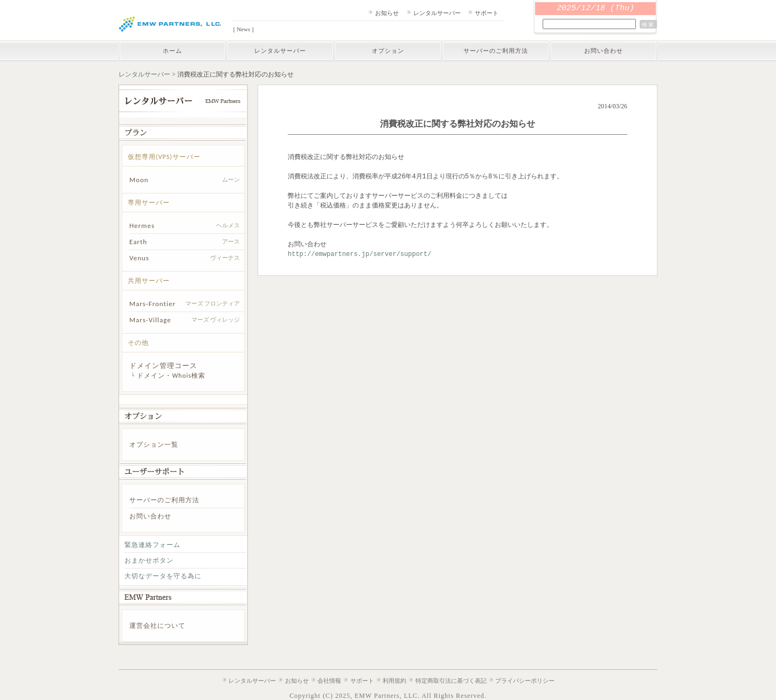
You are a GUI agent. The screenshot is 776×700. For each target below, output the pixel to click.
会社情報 (329, 681)
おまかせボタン (149, 560)
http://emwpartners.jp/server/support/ (359, 254)
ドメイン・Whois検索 (171, 376)
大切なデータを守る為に (163, 576)
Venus (139, 258)
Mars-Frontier (153, 304)
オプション (388, 51)
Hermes (142, 226)
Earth (138, 242)
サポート (487, 13)
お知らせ (387, 13)
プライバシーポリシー (525, 681)
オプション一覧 (154, 445)
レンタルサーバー (437, 13)
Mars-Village (150, 320)
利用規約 (394, 681)
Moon (139, 180)
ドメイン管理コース (163, 366)
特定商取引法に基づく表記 (451, 681)
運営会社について (157, 626)
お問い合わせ (604, 51)
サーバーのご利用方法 (496, 51)
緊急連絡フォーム (153, 545)
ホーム (172, 51)
